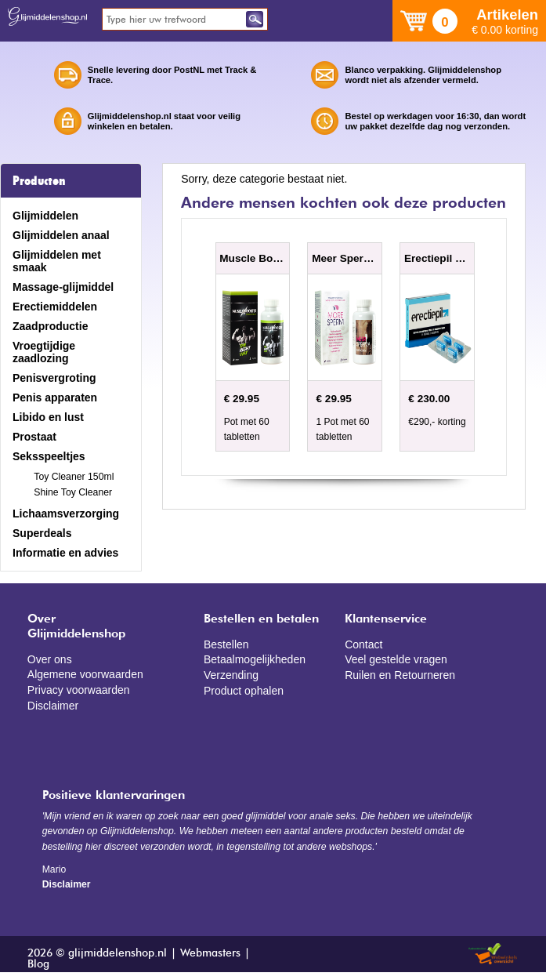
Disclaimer (53, 706)
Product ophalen (244, 691)
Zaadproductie (50, 326)
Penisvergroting (54, 378)
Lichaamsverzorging (66, 514)
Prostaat (34, 437)
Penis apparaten (55, 397)
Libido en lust (48, 417)
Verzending (231, 675)
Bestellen (226, 644)
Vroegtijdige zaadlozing (44, 352)
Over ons (50, 659)
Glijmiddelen (45, 216)
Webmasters (210, 953)
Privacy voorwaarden (79, 690)
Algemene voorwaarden (85, 674)
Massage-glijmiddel (63, 287)
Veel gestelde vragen (396, 659)
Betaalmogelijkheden (255, 659)
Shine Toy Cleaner (73, 492)
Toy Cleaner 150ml (74, 477)
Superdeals (42, 533)
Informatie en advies (65, 553)
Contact (363, 644)
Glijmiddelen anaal (61, 235)
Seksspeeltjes (49, 456)
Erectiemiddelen (55, 307)
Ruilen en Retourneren (400, 675)
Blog (38, 964)
